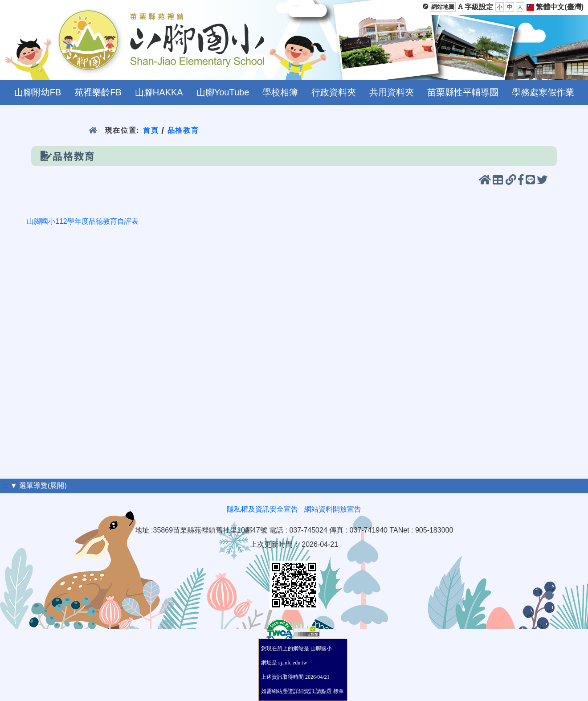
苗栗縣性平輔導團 (463, 92)
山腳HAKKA (159, 92)
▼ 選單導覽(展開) (39, 486)
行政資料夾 (334, 92)
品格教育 (183, 130)
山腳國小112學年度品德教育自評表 (83, 221)
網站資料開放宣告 (333, 509)
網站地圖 (443, 7)
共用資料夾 (392, 92)
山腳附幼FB (38, 92)
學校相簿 (280, 92)
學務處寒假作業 (543, 92)
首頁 (151, 130)
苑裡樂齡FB (98, 92)
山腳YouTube (223, 92)
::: (5, 486)
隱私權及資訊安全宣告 (262, 509)
